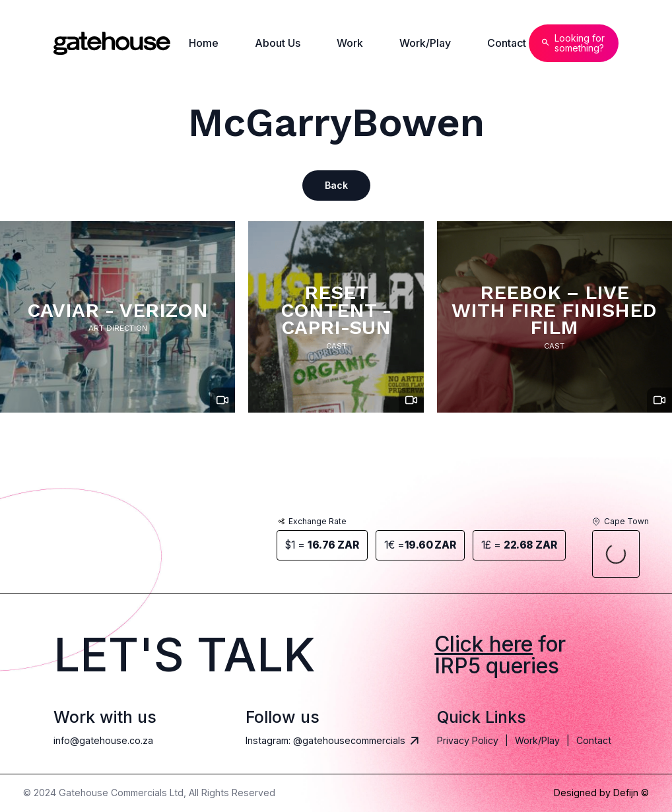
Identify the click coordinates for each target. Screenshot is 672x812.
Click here (484, 644)
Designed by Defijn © (601, 793)
